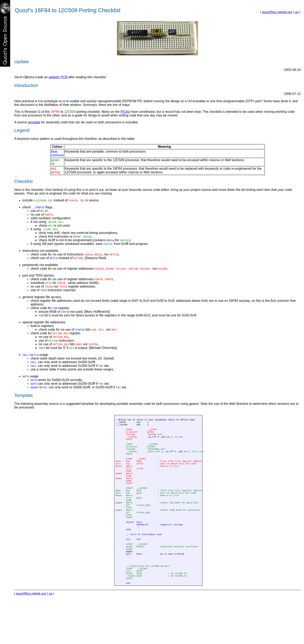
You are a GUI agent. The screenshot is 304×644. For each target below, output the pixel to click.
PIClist (125, 112)
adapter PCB (58, 77)
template (34, 122)
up (297, 12)
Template (24, 395)
